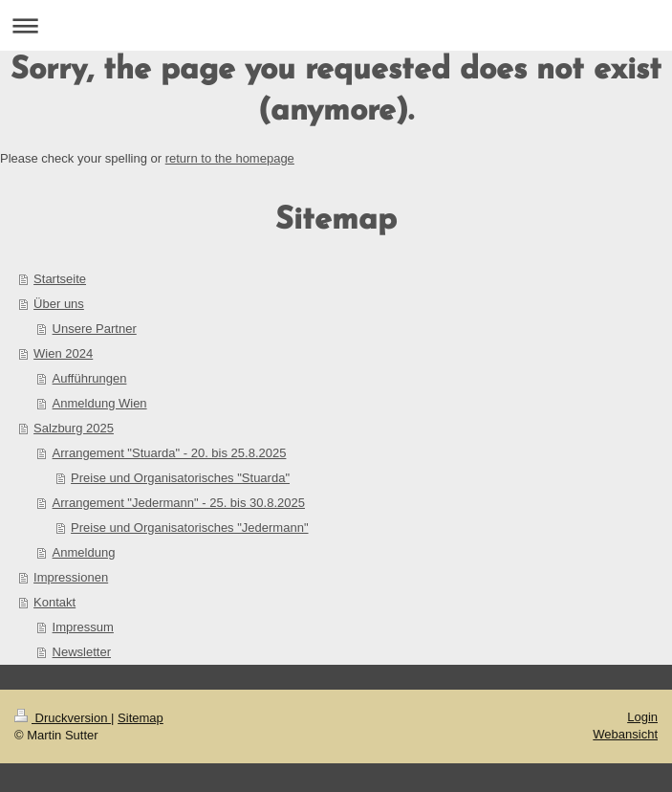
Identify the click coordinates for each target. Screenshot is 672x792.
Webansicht (625, 734)
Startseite (60, 279)
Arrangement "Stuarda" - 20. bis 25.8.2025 (170, 453)
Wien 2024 (63, 353)
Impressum (83, 627)
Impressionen (71, 577)
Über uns (59, 304)
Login (642, 717)
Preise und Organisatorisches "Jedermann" (189, 528)
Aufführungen (90, 378)
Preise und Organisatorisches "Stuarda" (180, 478)
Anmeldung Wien (100, 403)
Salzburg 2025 (74, 428)
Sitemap (141, 718)
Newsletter (82, 652)
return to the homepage (230, 158)
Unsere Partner (95, 329)
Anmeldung (84, 552)
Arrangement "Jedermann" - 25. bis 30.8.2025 (179, 503)
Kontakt (54, 602)
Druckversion (63, 718)
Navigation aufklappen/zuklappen (336, 25)
